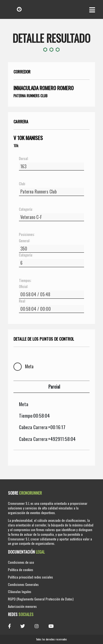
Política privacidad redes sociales (30, 577)
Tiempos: (25, 281)
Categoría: (26, 209)
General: (25, 241)
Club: (22, 184)
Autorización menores (22, 606)
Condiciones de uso (21, 562)
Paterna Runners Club (30, 96)
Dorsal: (24, 159)
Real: (22, 301)
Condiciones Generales (23, 584)
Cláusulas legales (20, 592)
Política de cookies (21, 570)
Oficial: (24, 287)
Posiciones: (27, 235)
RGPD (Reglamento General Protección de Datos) (41, 599)
